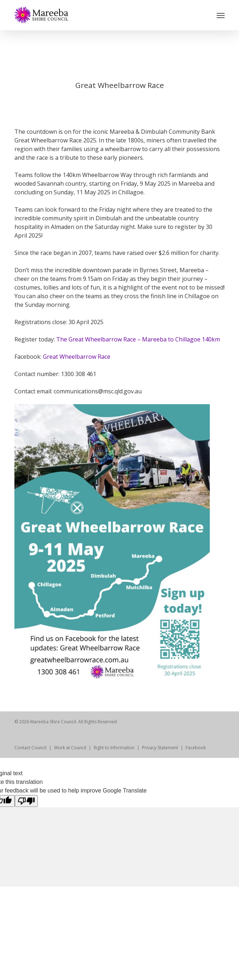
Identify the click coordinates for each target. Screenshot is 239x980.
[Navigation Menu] (221, 15)
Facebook (196, 748)
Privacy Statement (160, 748)
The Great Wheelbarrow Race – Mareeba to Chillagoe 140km (138, 339)
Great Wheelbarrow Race (77, 357)
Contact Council (30, 748)
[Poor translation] (26, 801)
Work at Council (70, 748)
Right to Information (114, 748)
